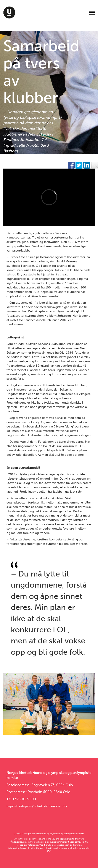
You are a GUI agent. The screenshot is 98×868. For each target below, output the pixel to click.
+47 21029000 (24, 799)
